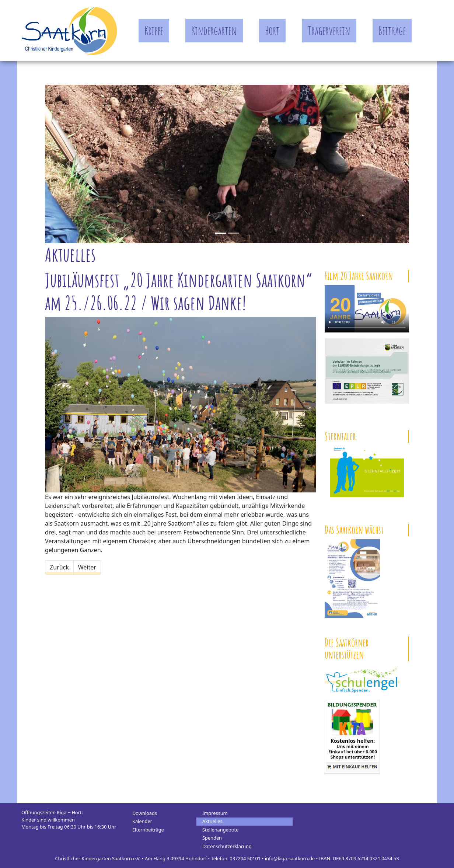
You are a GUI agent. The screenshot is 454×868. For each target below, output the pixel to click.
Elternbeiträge (148, 830)
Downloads (145, 813)
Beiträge (392, 30)
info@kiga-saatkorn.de (290, 858)
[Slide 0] (220, 233)
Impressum (215, 813)
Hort (272, 30)
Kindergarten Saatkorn (69, 31)
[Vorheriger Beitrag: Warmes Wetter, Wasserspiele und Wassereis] (59, 567)
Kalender (142, 821)
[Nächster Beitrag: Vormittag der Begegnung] (87, 567)
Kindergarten (214, 30)
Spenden (212, 838)
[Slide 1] (234, 233)
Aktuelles (212, 821)
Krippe (154, 30)
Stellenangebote (220, 830)
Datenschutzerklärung (227, 846)
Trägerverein (329, 30)
